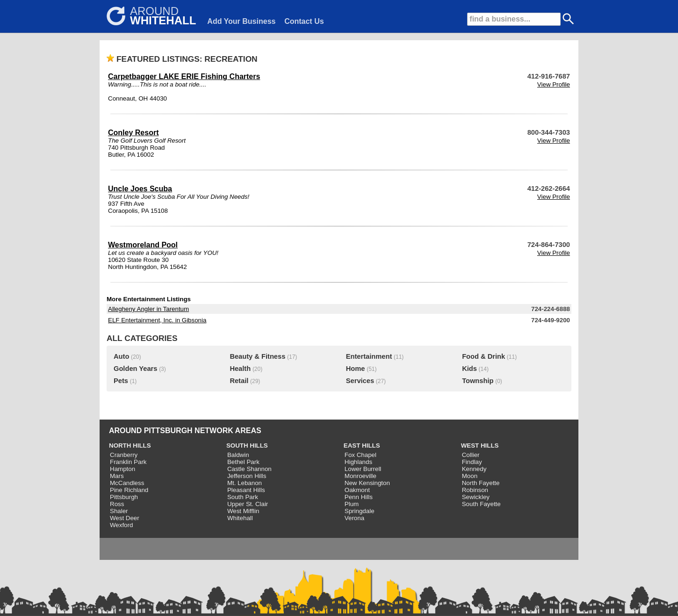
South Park (243, 497)
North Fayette (481, 483)
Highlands (358, 462)
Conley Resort (133, 133)
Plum (352, 504)
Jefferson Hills (247, 476)
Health (240, 369)
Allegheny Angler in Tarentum (148, 309)
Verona (354, 518)
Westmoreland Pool (143, 245)
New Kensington (367, 483)
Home (356, 369)
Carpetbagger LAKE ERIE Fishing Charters (184, 76)
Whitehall (240, 518)
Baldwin (238, 455)
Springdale (360, 511)
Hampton (123, 469)
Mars (117, 476)
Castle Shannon (249, 469)
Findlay (472, 462)
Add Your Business (241, 21)
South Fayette (481, 504)
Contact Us (304, 21)
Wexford (121, 525)
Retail (239, 381)
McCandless (127, 483)
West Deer (125, 518)
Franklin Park (128, 462)
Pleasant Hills (246, 490)
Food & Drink (483, 356)
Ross (117, 504)
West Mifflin (243, 511)
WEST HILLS (480, 446)
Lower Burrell (363, 469)
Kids (469, 369)
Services (360, 381)
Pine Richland (129, 490)
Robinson (475, 490)
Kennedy (474, 469)
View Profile (554, 84)
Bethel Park (243, 462)
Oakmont (357, 490)
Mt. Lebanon (245, 483)
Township (478, 381)
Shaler (119, 511)
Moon (470, 476)
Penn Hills (359, 497)
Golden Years (135, 369)
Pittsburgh (124, 497)
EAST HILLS (362, 446)
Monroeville (361, 476)
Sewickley (476, 497)
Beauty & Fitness (257, 356)
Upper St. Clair (248, 504)
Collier (471, 455)
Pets (121, 381)
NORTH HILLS (130, 446)
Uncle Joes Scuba (140, 189)
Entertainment (369, 356)
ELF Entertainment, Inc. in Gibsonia (157, 320)
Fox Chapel (361, 455)
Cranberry (124, 455)
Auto (121, 356)
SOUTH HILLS (247, 446)
